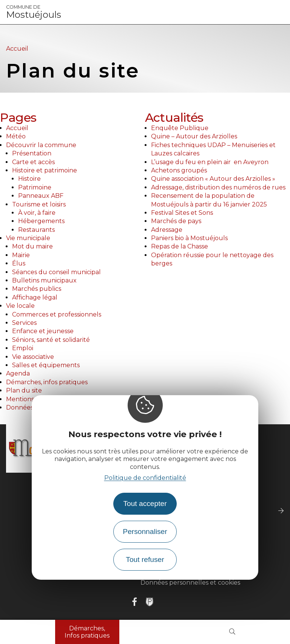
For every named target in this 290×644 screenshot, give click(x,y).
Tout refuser (145, 559)
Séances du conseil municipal (56, 272)
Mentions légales (32, 399)
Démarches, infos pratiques (47, 382)
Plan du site (24, 390)
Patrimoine (35, 187)
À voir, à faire (37, 213)
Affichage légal (35, 297)
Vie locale (20, 306)
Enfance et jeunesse (43, 331)
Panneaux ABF (41, 196)
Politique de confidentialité (145, 478)
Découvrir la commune (41, 145)
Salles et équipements (46, 365)
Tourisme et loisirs (39, 204)
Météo (16, 136)
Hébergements (41, 221)
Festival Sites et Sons (182, 213)
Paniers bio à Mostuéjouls (189, 238)
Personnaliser (145, 531)
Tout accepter (145, 504)
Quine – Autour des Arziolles (194, 136)
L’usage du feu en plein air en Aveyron (210, 162)
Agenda (18, 373)
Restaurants (36, 230)
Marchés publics (37, 289)
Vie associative (33, 357)
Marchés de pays (176, 221)
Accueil (17, 49)
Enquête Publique (180, 128)
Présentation (32, 153)
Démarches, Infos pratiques (87, 632)
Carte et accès (33, 162)
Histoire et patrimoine (45, 170)
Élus (19, 263)
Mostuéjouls (34, 12)
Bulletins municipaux (44, 280)
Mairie (21, 255)
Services (24, 323)
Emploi (23, 348)
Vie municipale (28, 238)
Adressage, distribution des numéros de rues (218, 187)
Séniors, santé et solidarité (51, 340)
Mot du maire (32, 246)
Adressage (167, 230)
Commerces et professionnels (57, 314)
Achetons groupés (179, 170)
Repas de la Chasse (180, 246)
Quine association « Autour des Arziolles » (213, 179)
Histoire (29, 179)
